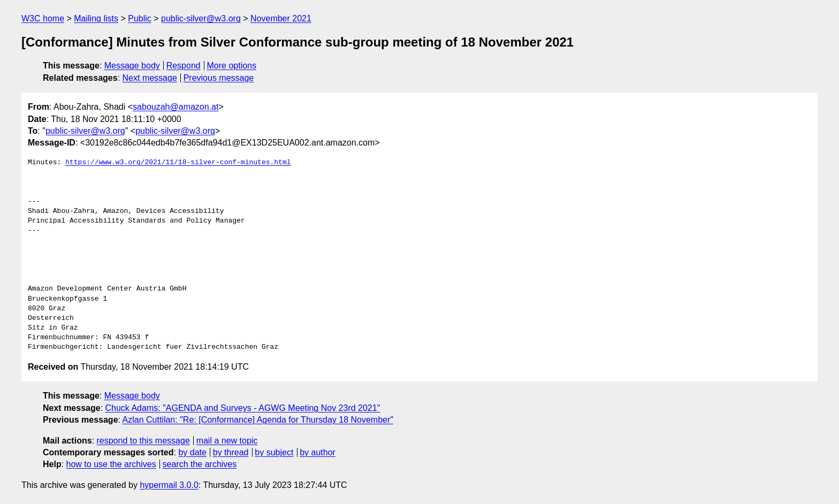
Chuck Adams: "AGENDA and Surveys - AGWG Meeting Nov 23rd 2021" (243, 408)
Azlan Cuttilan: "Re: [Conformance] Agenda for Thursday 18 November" (258, 420)
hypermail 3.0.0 (169, 485)
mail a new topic (227, 441)
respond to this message (143, 441)
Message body (132, 66)
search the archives (200, 464)
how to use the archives (111, 464)
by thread (231, 452)
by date (192, 452)
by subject (274, 452)
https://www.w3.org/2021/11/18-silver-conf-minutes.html (178, 163)
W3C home (43, 18)
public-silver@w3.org (201, 18)
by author (318, 452)
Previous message (219, 78)
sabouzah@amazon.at (176, 107)
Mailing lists (96, 18)
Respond (184, 66)
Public (140, 18)
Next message (150, 78)
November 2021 (281, 18)
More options (232, 66)
